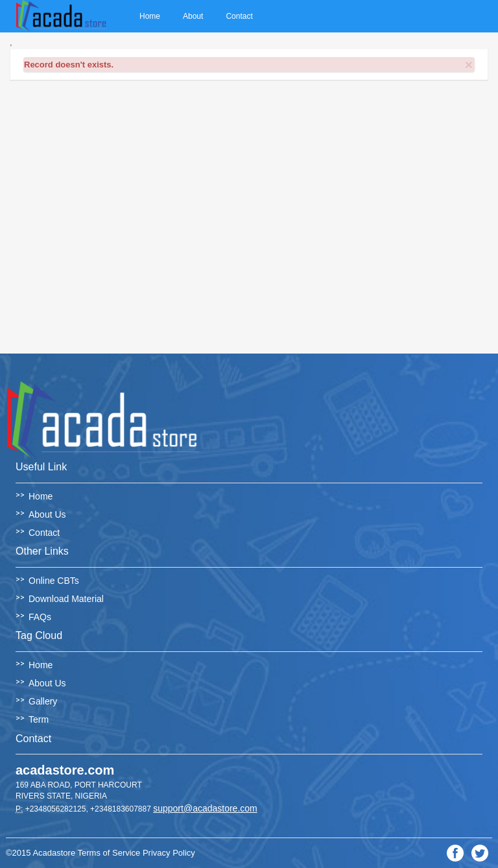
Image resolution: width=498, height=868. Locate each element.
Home (150, 16)
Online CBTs (54, 581)
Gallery (43, 701)
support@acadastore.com (205, 808)
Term (39, 719)
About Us (47, 514)
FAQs (40, 617)
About (193, 16)
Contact (239, 16)
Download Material (66, 599)
